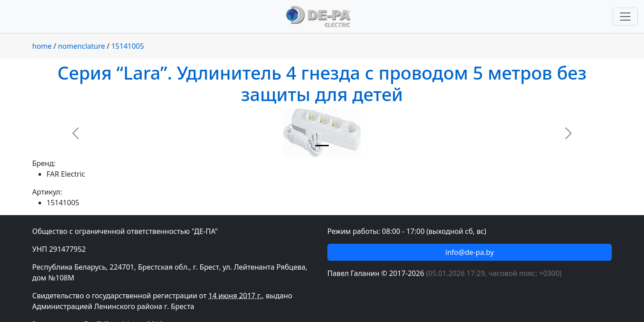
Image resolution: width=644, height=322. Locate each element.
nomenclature (82, 46)
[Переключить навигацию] (625, 17)
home (42, 46)
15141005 (128, 46)
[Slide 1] (322, 146)
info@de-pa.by (470, 252)
